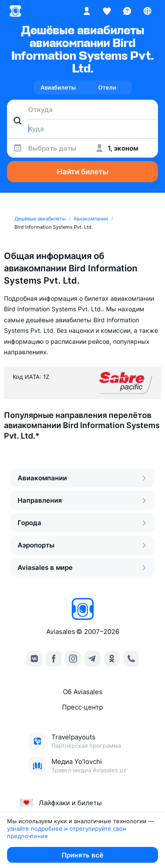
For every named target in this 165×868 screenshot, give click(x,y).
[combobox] (82, 109)
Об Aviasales (83, 692)
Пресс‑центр (82, 707)
